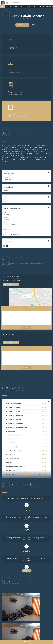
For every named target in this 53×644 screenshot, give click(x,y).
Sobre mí (9, 6)
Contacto (16, 6)
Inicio (3, 6)
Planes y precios (26, 6)
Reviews (35, 6)
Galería (42, 6)
